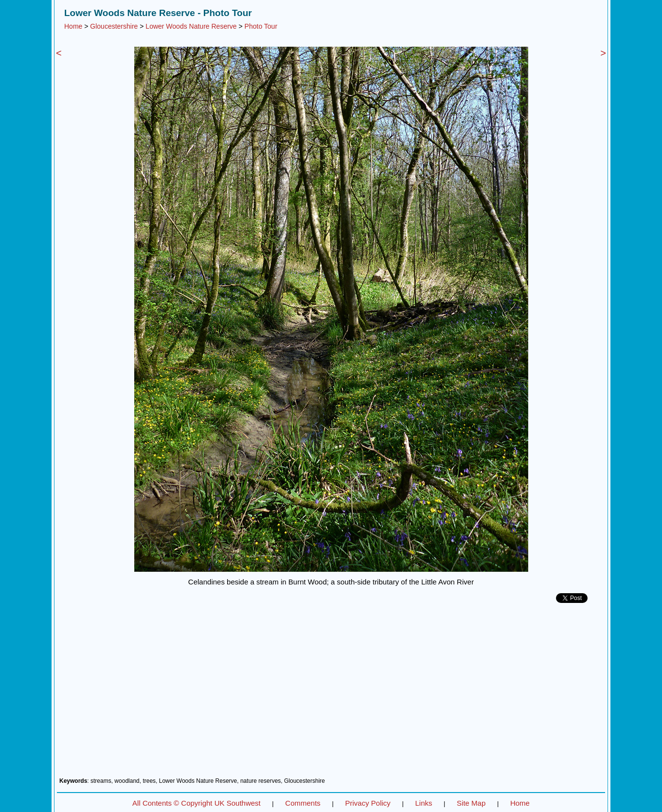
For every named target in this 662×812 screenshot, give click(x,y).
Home (73, 26)
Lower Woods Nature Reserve (191, 26)
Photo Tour (261, 26)
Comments (303, 803)
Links (423, 803)
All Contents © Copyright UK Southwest (197, 803)
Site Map (471, 803)
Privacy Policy (367, 803)
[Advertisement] (331, 694)
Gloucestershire (114, 26)
